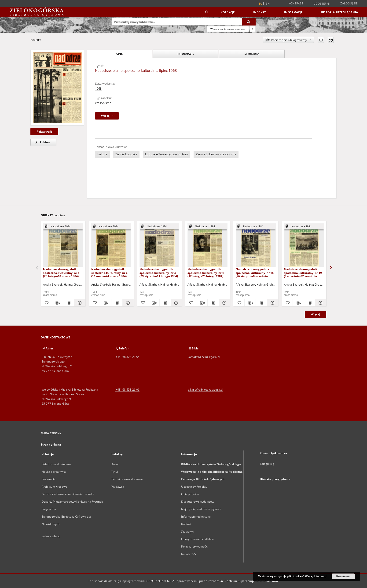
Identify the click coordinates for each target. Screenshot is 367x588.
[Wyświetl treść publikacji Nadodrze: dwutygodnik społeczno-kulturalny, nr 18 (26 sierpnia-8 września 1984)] (261, 303)
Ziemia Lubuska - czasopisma (216, 154)
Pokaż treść (44, 132)
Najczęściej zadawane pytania (201, 509)
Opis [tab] (119, 54)
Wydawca (118, 487)
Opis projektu (190, 494)
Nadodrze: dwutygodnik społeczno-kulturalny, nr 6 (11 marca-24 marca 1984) (109, 273)
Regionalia (49, 479)
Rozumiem (343, 576)
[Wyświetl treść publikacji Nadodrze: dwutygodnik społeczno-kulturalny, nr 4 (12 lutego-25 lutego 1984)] (213, 303)
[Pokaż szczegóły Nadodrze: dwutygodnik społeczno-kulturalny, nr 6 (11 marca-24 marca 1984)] (127, 303)
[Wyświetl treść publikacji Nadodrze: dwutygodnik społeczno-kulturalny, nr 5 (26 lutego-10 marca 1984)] (69, 303)
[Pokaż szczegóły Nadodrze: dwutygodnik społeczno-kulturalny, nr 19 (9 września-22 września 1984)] (320, 303)
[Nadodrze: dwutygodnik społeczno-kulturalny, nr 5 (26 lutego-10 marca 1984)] (63, 245)
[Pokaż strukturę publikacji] (63, 227)
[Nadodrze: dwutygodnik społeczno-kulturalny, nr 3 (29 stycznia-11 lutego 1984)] (160, 245)
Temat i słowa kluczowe (127, 479)
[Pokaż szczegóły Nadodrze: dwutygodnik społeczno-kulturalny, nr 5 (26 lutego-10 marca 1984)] (79, 303)
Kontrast (296, 3)
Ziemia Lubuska (126, 154)
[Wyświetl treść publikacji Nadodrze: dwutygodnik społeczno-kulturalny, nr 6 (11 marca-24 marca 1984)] (117, 303)
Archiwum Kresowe (54, 487)
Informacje (293, 12)
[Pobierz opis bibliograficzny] (57, 303)
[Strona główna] (206, 12)
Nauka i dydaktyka (54, 472)
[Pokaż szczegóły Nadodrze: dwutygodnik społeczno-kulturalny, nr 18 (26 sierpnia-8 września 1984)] (272, 303)
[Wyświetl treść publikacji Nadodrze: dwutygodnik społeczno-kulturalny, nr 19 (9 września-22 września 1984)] (310, 303)
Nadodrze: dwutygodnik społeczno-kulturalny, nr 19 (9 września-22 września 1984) (303, 273)
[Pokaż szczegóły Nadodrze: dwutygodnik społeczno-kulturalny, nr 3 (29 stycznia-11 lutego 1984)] (176, 303)
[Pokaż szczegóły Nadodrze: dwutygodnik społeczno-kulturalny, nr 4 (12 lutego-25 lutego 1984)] (224, 303)
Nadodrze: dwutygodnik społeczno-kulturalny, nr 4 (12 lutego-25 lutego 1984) (206, 273)
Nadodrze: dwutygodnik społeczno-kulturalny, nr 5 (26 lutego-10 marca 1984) (61, 273)
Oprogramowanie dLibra (197, 539)
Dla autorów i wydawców (198, 502)
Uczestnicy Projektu (194, 487)
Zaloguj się (349, 3)
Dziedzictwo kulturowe (57, 464)
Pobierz (42, 142)
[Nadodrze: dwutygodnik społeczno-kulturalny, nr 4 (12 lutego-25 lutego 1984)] (207, 245)
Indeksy (260, 12)
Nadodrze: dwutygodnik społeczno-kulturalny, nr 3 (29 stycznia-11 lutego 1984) (159, 273)
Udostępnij (322, 4)
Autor (115, 464)
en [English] (268, 4)
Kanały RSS (188, 554)
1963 (98, 89)
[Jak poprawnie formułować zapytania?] (253, 29)
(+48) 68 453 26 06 (127, 390)
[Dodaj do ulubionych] (321, 40)
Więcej (316, 314)
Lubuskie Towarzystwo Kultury (167, 154)
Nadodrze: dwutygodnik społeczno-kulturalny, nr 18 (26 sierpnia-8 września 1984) (255, 273)
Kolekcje (228, 12)
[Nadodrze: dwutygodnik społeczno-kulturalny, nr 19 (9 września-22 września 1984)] (304, 245)
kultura (102, 154)
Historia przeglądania (339, 12)
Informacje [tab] (186, 54)
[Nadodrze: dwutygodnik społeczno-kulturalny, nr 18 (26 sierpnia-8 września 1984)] (256, 245)
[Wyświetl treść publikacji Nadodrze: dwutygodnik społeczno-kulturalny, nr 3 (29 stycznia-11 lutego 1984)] (165, 303)
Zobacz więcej (51, 536)
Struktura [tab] (252, 54)
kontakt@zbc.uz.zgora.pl (204, 357)
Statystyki (187, 532)
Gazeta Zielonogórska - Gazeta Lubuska (68, 494)
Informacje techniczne (196, 517)
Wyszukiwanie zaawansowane (228, 29)
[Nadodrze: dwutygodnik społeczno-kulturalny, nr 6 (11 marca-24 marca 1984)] (111, 245)
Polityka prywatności (195, 546)
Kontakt (186, 524)
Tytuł (115, 472)
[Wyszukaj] (249, 22)
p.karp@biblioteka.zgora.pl (205, 390)
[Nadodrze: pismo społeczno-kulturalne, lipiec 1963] (57, 87)
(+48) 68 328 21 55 (127, 357)
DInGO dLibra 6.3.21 (162, 581)
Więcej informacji (316, 576)
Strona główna (51, 445)
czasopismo (103, 103)
